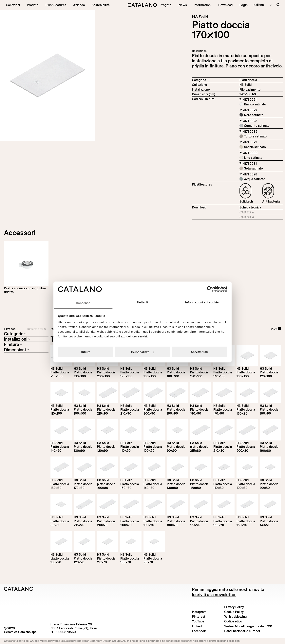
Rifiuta (86, 352)
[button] (13, 5)
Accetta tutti (199, 352)
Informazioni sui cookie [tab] (202, 302)
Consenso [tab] (83, 303)
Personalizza (143, 352)
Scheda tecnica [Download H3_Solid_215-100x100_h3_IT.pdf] (250, 207)
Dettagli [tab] (142, 302)
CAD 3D (253, 217)
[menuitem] (56, 5)
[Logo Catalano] (19, 589)
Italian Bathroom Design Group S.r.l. (104, 641)
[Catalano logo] (142, 5)
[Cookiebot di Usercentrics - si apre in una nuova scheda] (210, 289)
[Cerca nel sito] (278, 5)
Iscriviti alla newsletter (214, 595)
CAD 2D (253, 212)
